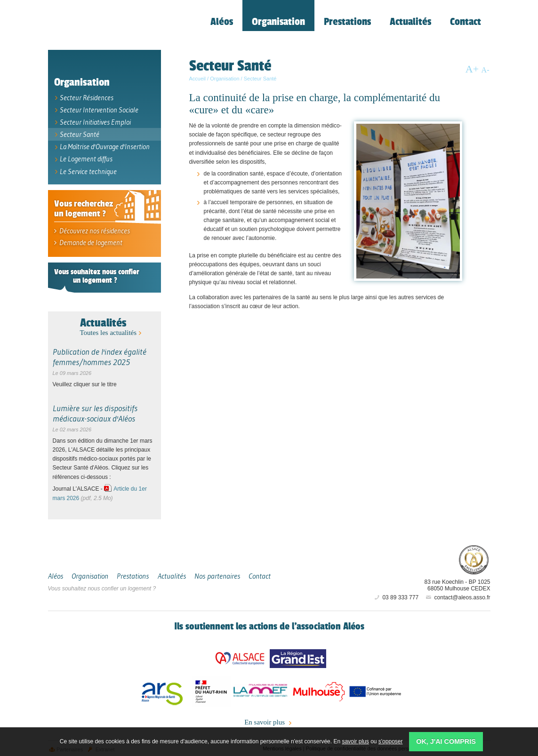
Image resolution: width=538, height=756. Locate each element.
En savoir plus (269, 720)
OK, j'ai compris (446, 741)
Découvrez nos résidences (91, 229)
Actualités (103, 320)
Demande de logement (87, 240)
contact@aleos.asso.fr (457, 595)
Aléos (418, 557)
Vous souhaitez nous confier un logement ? (102, 586)
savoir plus (355, 741)
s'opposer (391, 741)
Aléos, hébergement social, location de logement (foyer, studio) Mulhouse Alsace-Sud (114, 26)
